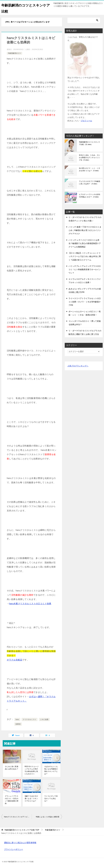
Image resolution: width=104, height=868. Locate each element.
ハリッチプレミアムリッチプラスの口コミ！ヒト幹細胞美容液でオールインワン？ (85, 269)
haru (17, 719)
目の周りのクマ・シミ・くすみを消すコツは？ (90, 169)
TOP (22, 830)
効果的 (18, 724)
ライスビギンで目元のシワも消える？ (51, 799)
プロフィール (86, 121)
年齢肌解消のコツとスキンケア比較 (90, 143)
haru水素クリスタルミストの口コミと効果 (30, 604)
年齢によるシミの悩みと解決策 (48, 817)
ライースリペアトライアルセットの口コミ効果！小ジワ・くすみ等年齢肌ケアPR (85, 302)
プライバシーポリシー (14, 849)
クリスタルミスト (29, 719)
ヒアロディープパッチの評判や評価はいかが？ (90, 196)
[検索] (84, 20)
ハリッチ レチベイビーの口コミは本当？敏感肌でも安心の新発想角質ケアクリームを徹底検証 (85, 243)
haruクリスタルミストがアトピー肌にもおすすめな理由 (18, 817)
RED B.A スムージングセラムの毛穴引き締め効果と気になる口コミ (32, 770)
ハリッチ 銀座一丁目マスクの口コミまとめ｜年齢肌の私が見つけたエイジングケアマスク (85, 230)
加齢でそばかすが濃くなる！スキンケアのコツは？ (31, 799)
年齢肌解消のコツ (14, 53)
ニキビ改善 (44, 719)
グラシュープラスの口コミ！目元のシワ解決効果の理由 (12, 800)
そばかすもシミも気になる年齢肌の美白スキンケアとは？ (51, 770)
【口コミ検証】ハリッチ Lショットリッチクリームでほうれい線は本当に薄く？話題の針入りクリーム (85, 256)
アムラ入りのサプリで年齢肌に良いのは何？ (90, 183)
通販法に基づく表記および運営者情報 (20, 843)
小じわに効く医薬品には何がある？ (12, 768)
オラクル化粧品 (15, 660)
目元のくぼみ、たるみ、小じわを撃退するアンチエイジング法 (90, 158)
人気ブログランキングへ (78, 366)
